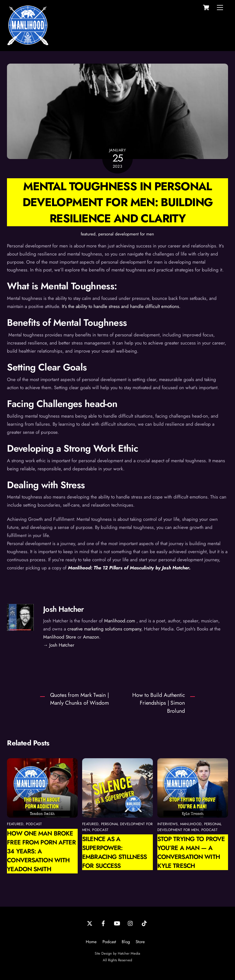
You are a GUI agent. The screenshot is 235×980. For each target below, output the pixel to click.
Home (91, 942)
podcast (34, 824)
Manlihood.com (120, 621)
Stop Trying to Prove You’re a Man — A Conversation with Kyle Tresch (191, 852)
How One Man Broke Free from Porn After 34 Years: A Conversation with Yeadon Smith (41, 851)
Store (140, 942)
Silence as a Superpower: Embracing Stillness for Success (114, 852)
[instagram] (131, 923)
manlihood (191, 824)
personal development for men (126, 234)
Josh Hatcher (63, 609)
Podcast (109, 942)
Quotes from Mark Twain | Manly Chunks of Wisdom (79, 699)
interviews (168, 824)
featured (88, 234)
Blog (126, 942)
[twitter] (90, 923)
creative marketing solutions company (104, 629)
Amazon (91, 637)
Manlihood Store (60, 637)
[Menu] (220, 8)
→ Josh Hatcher (59, 645)
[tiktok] (144, 923)
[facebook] (103, 923)
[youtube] (117, 923)
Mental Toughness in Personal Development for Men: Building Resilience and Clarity (118, 202)
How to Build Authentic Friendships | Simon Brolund (159, 703)
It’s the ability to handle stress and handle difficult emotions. (121, 306)
